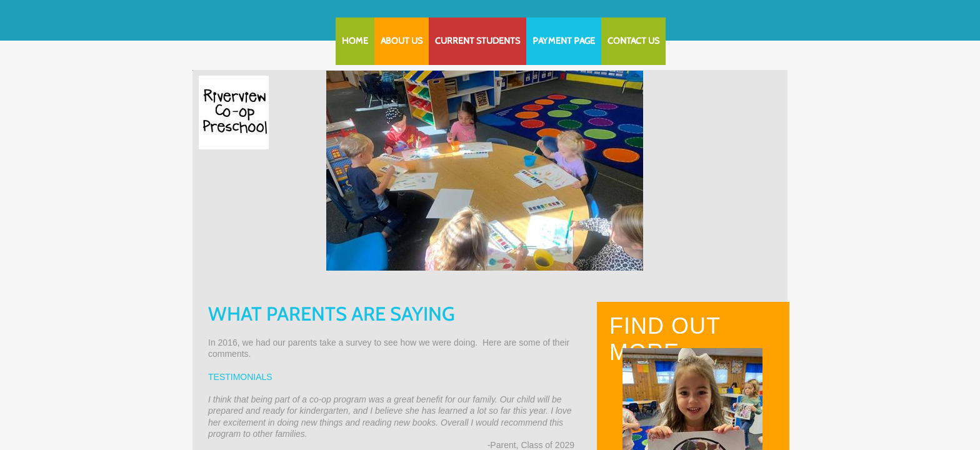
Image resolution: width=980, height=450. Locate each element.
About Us (402, 41)
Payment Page (564, 41)
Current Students (477, 41)
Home (355, 41)
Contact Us (633, 41)
